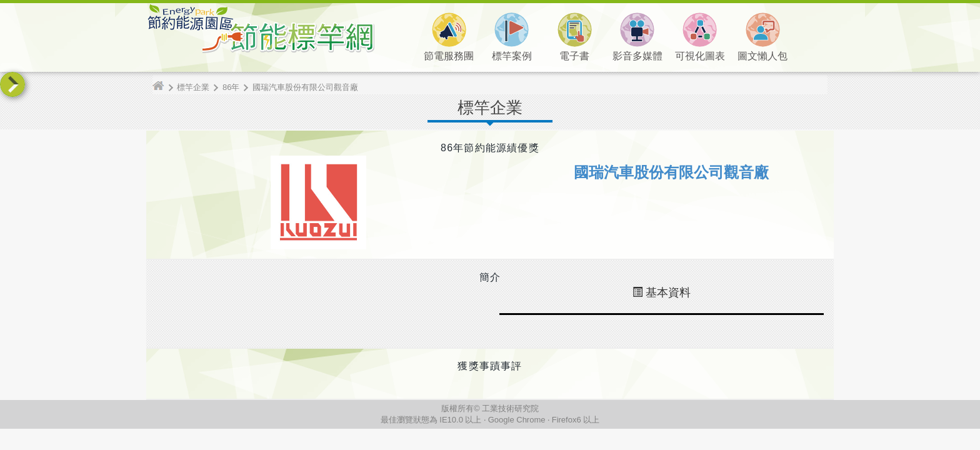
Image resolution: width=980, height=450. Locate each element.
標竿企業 (193, 87)
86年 (231, 87)
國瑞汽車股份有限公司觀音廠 (305, 87)
